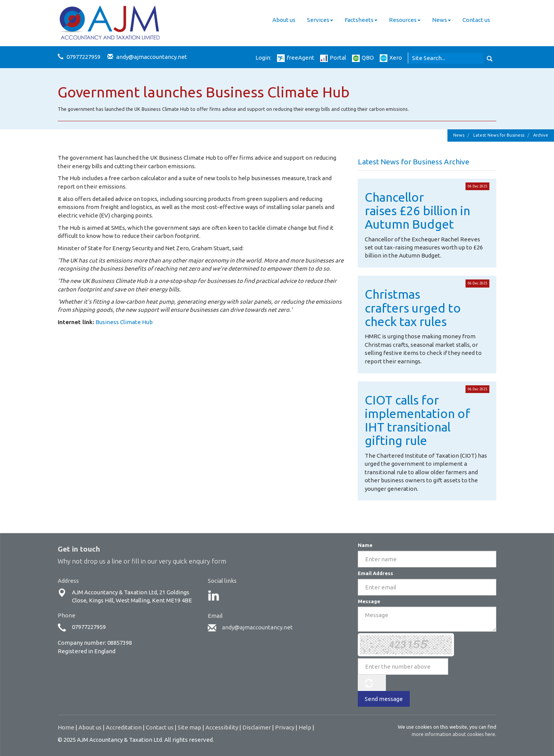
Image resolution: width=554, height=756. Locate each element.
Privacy (285, 727)
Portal (333, 58)
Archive (541, 135)
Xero (391, 58)
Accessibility (222, 727)
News (441, 20)
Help (305, 727)
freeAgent (296, 58)
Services (320, 20)
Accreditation (124, 727)
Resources (405, 20)
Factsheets (361, 20)
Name (365, 545)
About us (284, 20)
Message (369, 601)
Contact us (476, 20)
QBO (363, 58)
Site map (189, 727)
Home (66, 727)
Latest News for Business (499, 135)
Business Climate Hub (124, 322)
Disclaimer (257, 727)
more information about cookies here (453, 734)
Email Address (375, 573)
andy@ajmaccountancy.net (152, 57)
